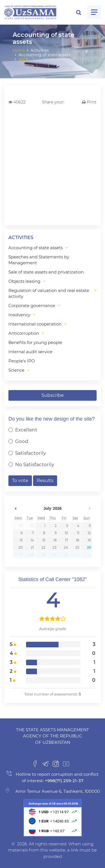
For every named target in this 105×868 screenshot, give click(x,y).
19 (89, 540)
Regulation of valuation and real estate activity (49, 293)
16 (55, 540)
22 (43, 547)
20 (21, 547)
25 (77, 547)
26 (89, 547)
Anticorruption (24, 333)
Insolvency (19, 315)
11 (78, 533)
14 (32, 540)
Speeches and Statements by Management (39, 260)
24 (66, 547)
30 (32, 526)
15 (44, 540)
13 (21, 540)
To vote (20, 481)
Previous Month (15, 508)
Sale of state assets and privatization (46, 272)
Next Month (90, 508)
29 (21, 526)
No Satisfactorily (35, 464)
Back (23, 59)
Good (22, 441)
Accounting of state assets (36, 248)
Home (19, 50)
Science (16, 370)
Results (45, 481)
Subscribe (53, 395)
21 (32, 547)
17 (66, 540)
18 (78, 540)
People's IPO (22, 361)
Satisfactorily (31, 453)
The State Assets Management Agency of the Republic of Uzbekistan (53, 736)
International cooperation (35, 324)
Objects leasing (24, 281)
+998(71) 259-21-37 (64, 781)
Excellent (26, 430)
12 (89, 533)
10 (66, 533)
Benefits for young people (35, 342)
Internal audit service (30, 352)
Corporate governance (32, 306)
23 (55, 547)
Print (89, 102)
